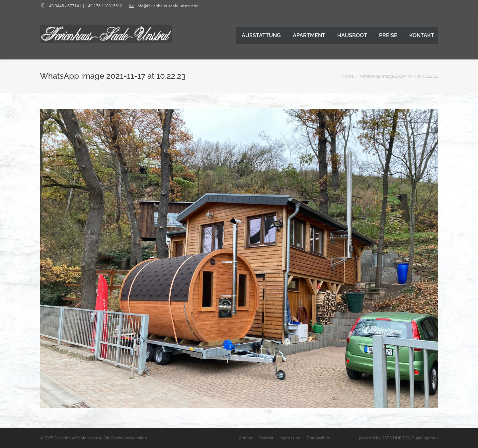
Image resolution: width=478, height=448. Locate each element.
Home (347, 76)
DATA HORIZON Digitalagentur (410, 438)
